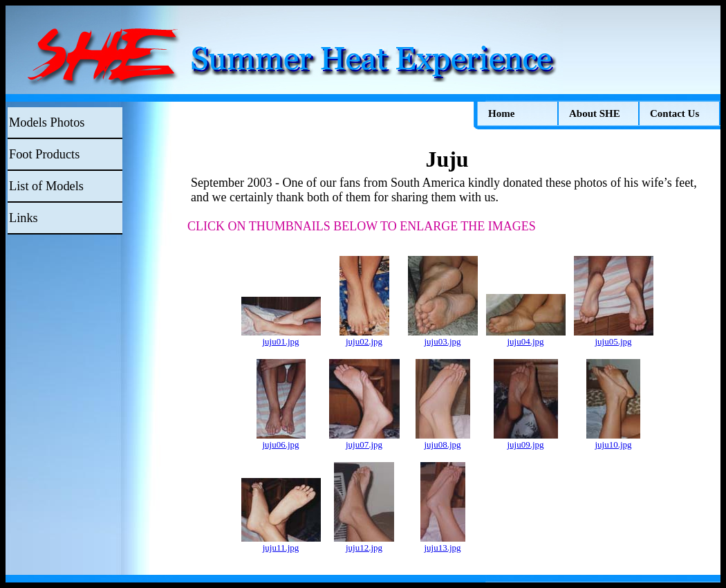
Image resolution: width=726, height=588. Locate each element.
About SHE (595, 113)
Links (24, 218)
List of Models (46, 186)
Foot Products (44, 154)
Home (501, 113)
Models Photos (47, 122)
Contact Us (674, 113)
